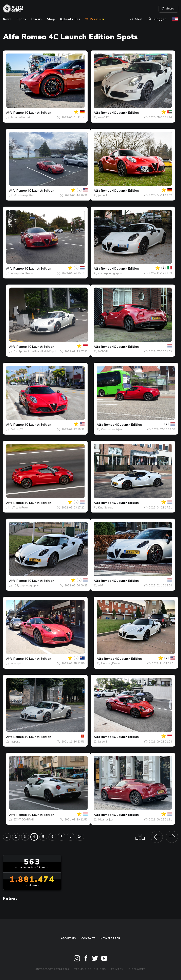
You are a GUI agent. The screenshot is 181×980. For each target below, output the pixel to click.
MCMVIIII (103, 352)
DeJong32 (17, 430)
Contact (88, 938)
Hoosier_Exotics (111, 664)
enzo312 (103, 118)
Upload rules (70, 19)
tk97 (101, 586)
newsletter (110, 938)
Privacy (117, 969)
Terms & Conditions (90, 969)
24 (80, 837)
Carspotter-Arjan (111, 430)
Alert (136, 19)
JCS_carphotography (26, 586)
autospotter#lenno (22, 273)
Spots (21, 19)
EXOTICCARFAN (24, 820)
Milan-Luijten (106, 820)
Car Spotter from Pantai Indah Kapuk (35, 352)
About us (68, 938)
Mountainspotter (24, 195)
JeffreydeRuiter (20, 508)
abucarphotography (110, 273)
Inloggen (157, 19)
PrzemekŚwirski (20, 118)
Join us (36, 19)
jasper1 (103, 195)
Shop (51, 19)
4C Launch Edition (38, 113)
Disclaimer (137, 969)
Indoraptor (17, 664)
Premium (95, 19)
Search (168, 9)
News (7, 19)
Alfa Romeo (15, 113)
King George (106, 508)
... (70, 837)
